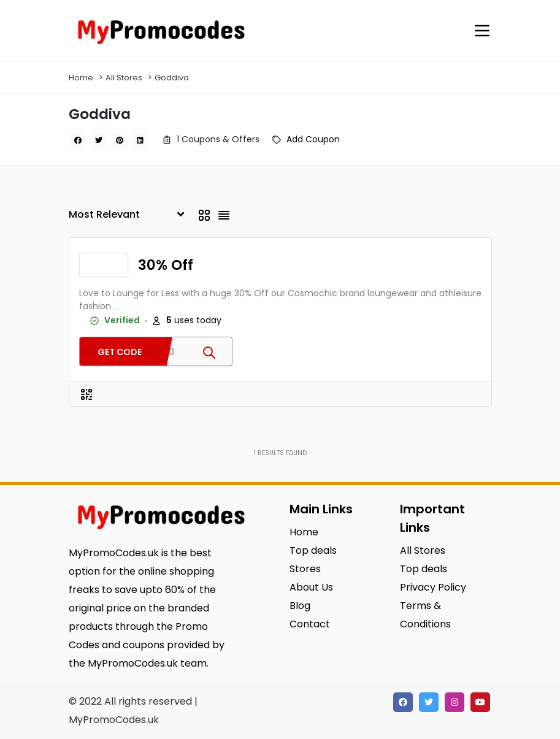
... (116, 306)
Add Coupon (313, 139)
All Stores (124, 78)
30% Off (166, 265)
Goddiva (172, 78)
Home (81, 78)
